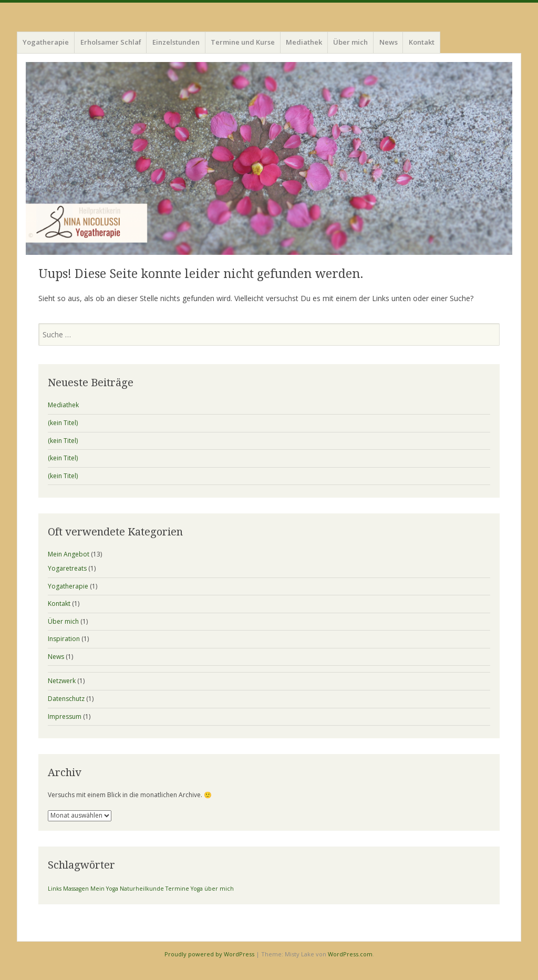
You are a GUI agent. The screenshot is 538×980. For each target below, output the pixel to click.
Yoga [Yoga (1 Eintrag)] (197, 889)
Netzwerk (62, 681)
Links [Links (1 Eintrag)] (55, 889)
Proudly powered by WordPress (209, 954)
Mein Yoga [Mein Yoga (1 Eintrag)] (104, 889)
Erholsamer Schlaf (111, 42)
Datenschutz (66, 699)
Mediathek (304, 42)
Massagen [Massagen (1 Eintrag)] (76, 889)
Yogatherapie (46, 42)
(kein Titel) (63, 423)
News (389, 42)
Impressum (65, 716)
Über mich (350, 42)
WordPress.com (350, 954)
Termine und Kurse (243, 42)
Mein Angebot (69, 554)
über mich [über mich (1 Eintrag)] (219, 889)
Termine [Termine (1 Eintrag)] (177, 889)
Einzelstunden (176, 42)
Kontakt (422, 42)
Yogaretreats (67, 568)
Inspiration (64, 639)
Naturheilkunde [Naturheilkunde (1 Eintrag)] (142, 889)
